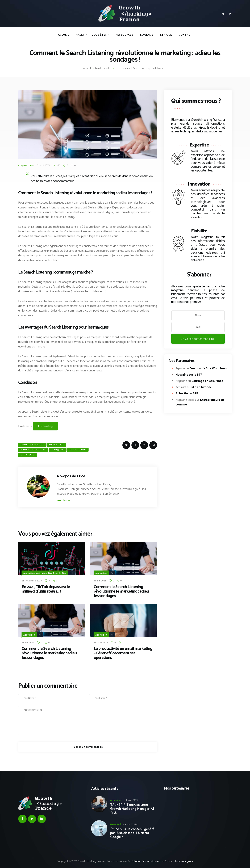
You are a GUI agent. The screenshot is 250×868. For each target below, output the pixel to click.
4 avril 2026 (132, 800)
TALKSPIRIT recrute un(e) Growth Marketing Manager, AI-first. (133, 809)
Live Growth (54, 573)
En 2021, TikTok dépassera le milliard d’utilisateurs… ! (46, 589)
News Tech (116, 824)
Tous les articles (103, 68)
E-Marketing (45, 426)
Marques (58, 450)
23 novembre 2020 (32, 580)
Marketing (56, 445)
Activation (42, 573)
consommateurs (32, 445)
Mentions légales (183, 861)
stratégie (28, 455)
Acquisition (26, 165)
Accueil (87, 68)
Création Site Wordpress (145, 861)
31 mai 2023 (43, 165)
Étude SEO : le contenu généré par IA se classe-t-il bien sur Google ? (132, 833)
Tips (64, 573)
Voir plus (62, 500)
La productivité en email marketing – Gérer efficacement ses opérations (123, 653)
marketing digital (33, 450)
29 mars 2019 (101, 642)
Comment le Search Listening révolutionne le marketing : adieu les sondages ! (121, 591)
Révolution (78, 450)
